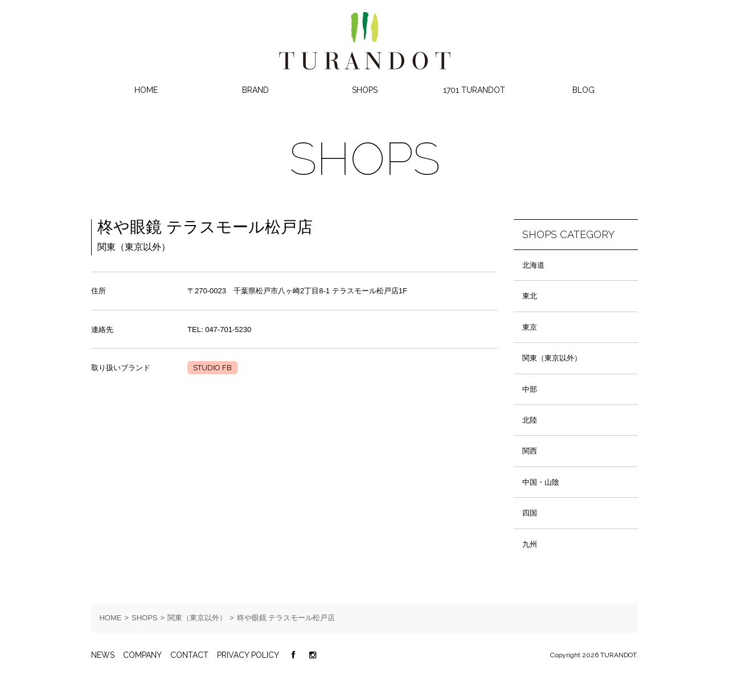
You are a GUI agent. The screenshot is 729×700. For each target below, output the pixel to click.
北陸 (530, 420)
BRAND (255, 90)
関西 (530, 451)
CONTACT (189, 655)
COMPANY (142, 655)
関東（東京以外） (552, 358)
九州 (530, 544)
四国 (530, 513)
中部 (530, 389)
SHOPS (365, 90)
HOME (146, 90)
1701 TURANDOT (474, 90)
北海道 (533, 265)
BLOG (583, 90)
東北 (530, 296)
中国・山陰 (541, 482)
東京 (530, 327)
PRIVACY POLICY (248, 655)
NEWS (103, 655)
